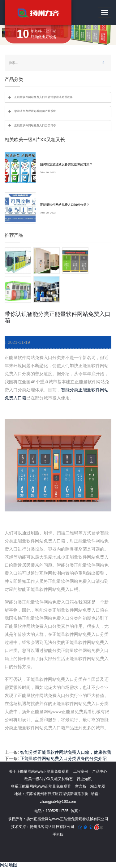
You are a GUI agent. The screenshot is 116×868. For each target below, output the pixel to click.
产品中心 (100, 771)
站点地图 (98, 786)
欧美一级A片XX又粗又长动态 (49, 779)
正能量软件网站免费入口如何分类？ (65, 205)
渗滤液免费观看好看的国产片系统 (35, 111)
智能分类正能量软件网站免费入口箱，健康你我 (66, 752)
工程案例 (81, 771)
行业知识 (84, 779)
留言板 (81, 786)
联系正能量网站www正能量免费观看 (41, 786)
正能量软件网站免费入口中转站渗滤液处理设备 (43, 97)
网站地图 (9, 865)
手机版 (58, 834)
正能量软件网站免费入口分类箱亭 (35, 125)
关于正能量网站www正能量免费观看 (39, 771)
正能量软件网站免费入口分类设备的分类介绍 (63, 758)
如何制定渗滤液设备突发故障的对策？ (66, 164)
